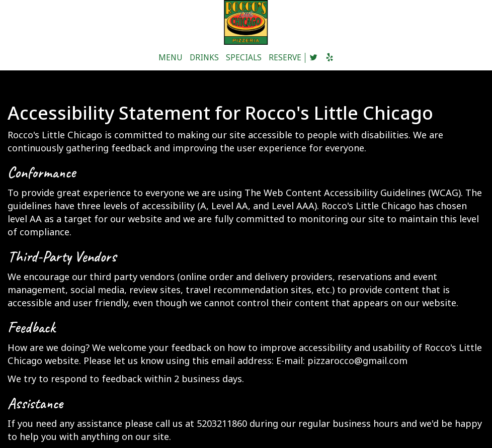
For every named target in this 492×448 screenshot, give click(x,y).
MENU (171, 58)
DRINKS (204, 58)
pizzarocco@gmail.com (357, 361)
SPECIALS (244, 58)
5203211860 (222, 423)
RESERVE (285, 58)
